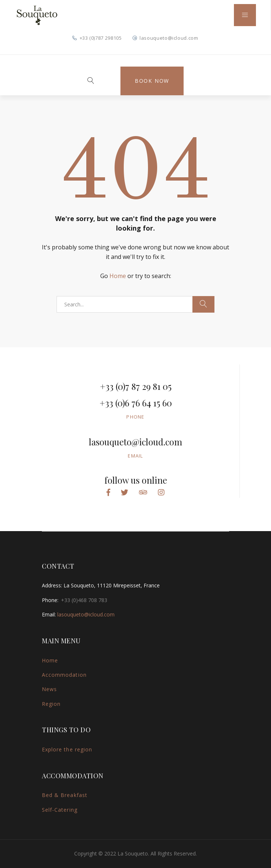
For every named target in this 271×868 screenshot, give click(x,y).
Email (135, 456)
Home (118, 276)
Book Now (152, 81)
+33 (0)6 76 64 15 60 (136, 403)
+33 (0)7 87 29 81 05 (136, 386)
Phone (135, 417)
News (49, 689)
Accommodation (64, 675)
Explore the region (67, 749)
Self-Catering (60, 810)
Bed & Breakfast (65, 795)
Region (51, 704)
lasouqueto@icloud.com (169, 38)
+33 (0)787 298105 (101, 38)
